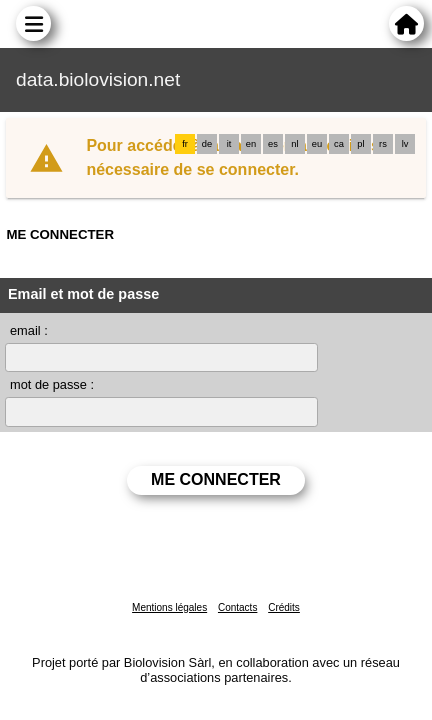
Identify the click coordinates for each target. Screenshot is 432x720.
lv (405, 144)
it (229, 144)
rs (383, 144)
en (251, 144)
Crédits (284, 607)
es (273, 144)
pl (360, 144)
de (207, 144)
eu (317, 144)
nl (294, 144)
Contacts (237, 607)
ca (339, 144)
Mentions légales (169, 607)
